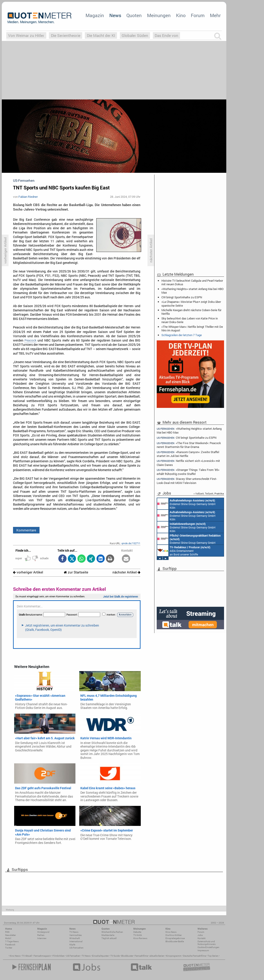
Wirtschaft (75, 938)
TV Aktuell (27, 956)
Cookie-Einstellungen (208, 947)
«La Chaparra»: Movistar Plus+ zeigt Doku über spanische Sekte (191, 303)
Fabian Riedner (28, 197)
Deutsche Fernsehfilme (195, 956)
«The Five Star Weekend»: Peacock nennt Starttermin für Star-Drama (189, 445)
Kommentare (26, 530)
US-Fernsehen (76, 948)
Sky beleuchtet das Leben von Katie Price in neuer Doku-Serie (190, 320)
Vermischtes (76, 935)
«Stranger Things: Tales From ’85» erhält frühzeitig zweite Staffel (188, 472)
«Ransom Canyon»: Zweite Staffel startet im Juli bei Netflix (188, 454)
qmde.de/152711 (131, 543)
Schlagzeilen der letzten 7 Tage (182, 335)
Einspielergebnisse (175, 938)
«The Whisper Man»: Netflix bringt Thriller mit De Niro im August (192, 328)
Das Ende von (166, 35)
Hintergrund (43, 932)
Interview (42, 938)
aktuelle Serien (157, 956)
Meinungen (159, 15)
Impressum (203, 950)
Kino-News (171, 932)
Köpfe (72, 945)
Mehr (215, 15)
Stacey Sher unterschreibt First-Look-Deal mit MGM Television (187, 481)
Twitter (9, 948)
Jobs (200, 935)
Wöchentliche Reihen (112, 932)
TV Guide (115, 956)
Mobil (8, 938)
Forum (198, 15)
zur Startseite (76, 572)
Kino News (15, 956)
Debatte (137, 932)
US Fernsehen (73, 956)
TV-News (74, 932)
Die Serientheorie (66, 35)
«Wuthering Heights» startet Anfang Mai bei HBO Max (192, 291)
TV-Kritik (138, 935)
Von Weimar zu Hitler (26, 35)
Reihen (41, 935)
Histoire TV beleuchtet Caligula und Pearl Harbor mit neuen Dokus (192, 282)
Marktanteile (108, 935)
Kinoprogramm (174, 956)
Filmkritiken (59, 956)
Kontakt (201, 938)
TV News (86, 956)
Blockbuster (127, 956)
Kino (181, 15)
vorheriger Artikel (28, 572)
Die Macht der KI (101, 35)
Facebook (10, 945)
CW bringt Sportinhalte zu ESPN (182, 297)
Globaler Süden (135, 35)
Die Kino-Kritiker (174, 935)
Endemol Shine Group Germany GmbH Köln (186, 504)
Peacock (30, 340)
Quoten (134, 15)
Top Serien (213, 956)
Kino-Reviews (140, 938)
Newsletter (10, 935)
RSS (7, 932)
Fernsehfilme (141, 956)
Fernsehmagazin (42, 956)
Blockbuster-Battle (175, 941)
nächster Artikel (126, 572)
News (115, 15)
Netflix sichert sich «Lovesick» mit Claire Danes (188, 463)
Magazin (95, 15)
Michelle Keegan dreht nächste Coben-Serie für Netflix (191, 312)
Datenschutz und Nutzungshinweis (207, 943)
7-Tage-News (12, 941)
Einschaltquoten (100, 956)
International (76, 941)
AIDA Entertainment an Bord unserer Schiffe (184, 551)
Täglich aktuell (109, 938)
